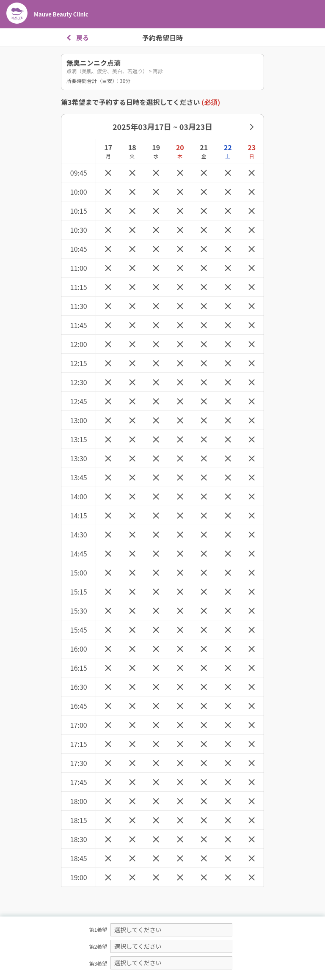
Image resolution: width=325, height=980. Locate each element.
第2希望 (98, 946)
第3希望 (98, 963)
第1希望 (98, 929)
